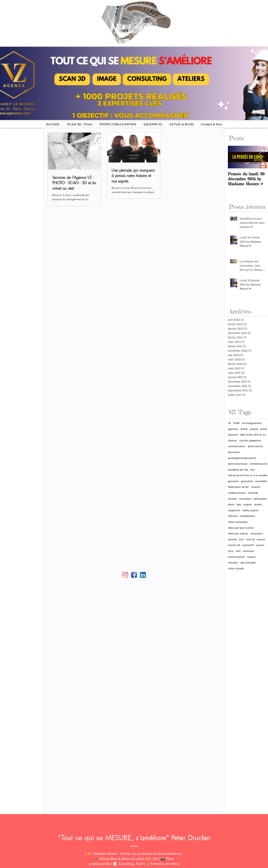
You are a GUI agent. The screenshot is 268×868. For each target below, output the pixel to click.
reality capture (250, 510)
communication (237, 446)
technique (248, 551)
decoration (234, 452)
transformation (236, 557)
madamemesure (237, 493)
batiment (233, 435)
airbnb (244, 429)
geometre (233, 481)
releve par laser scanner (241, 528)
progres (248, 504)
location (256, 487)
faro (253, 470)
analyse (254, 429)
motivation (245, 499)
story (231, 551)
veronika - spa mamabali (242, 562)
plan (239, 504)
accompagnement (252, 423)
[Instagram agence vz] (125, 575)
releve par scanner (238, 533)
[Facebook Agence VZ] (134, 575)
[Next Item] (262, 157)
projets (258, 504)
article (263, 429)
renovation (256, 533)
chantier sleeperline (250, 440)
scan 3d (250, 539)
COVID (236, 423)
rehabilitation (248, 516)
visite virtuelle (236, 568)
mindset (232, 499)
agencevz (233, 429)
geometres (247, 481)
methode (253, 493)
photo (231, 504)
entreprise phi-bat (238, 470)
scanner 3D (234, 545)
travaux (251, 557)
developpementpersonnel (242, 458)
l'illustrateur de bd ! (238, 487)
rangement (234, 510)
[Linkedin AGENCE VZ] (143, 575)
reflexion (233, 516)
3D (229, 423)
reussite (232, 539)
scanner (261, 539)
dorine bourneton (238, 464)
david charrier (255, 446)
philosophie (260, 499)
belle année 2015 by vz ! (253, 435)
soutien (260, 545)
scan (241, 539)
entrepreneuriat (259, 464)
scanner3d (248, 545)
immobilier (261, 481)
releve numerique (238, 522)
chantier (232, 440)
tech (238, 551)
